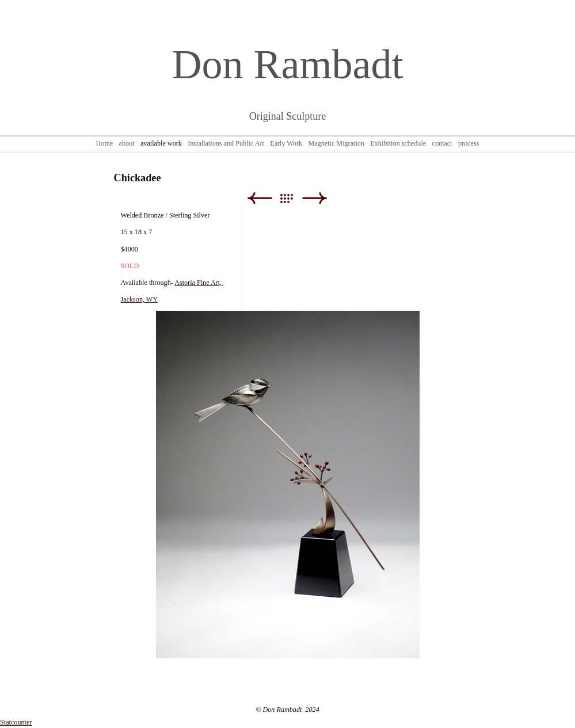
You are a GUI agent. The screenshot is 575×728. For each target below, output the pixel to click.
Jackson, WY (140, 299)
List (292, 198)
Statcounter (16, 722)
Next (315, 198)
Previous (259, 198)
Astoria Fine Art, (199, 283)
